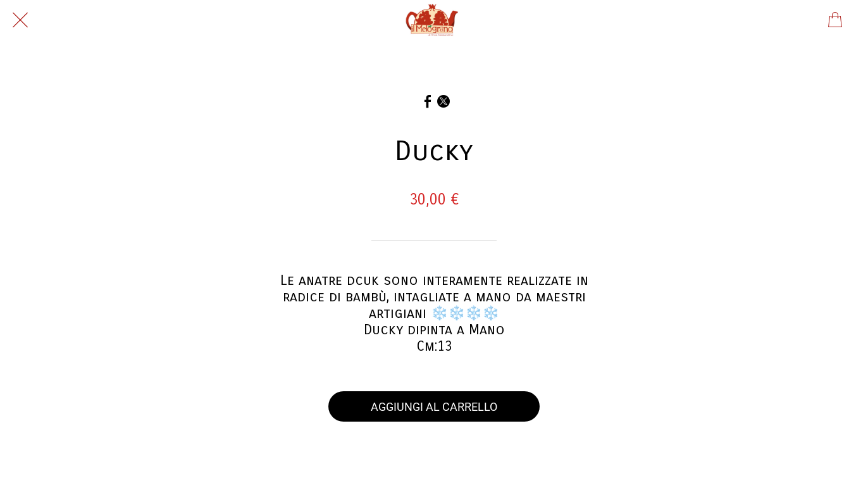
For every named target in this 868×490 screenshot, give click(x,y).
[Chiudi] (20, 20)
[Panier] (835, 20)
